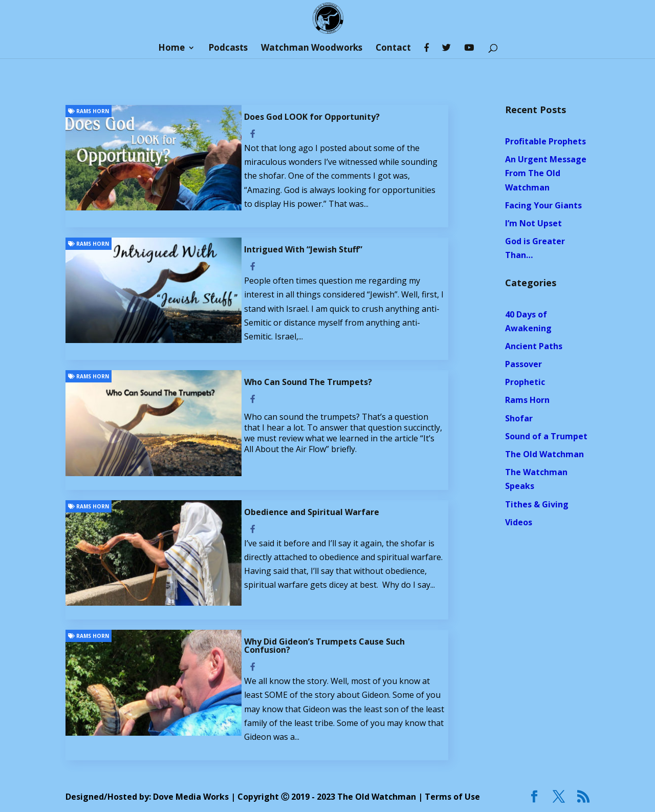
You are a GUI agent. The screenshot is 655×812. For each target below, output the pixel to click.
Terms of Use (452, 797)
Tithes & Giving (537, 504)
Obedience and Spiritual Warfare (312, 512)
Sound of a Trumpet (546, 436)
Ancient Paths (534, 346)
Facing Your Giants (543, 205)
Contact (393, 49)
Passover (523, 364)
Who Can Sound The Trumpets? (308, 382)
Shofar (519, 418)
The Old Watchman (544, 454)
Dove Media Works (191, 797)
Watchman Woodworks (312, 49)
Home (171, 49)
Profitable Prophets (545, 141)
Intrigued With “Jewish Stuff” (303, 249)
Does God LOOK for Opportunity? (312, 117)
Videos (519, 522)
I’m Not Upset (533, 223)
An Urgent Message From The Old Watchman (546, 173)
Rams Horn (89, 111)
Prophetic (525, 382)
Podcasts (228, 49)
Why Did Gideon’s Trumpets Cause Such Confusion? (324, 646)
